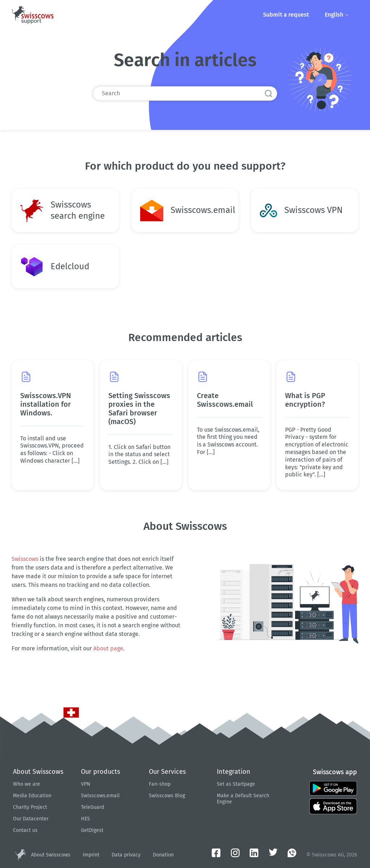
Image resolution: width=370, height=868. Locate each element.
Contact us (25, 830)
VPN (86, 784)
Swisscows (25, 559)
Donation (163, 855)
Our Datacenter (31, 819)
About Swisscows (51, 855)
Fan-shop (160, 784)
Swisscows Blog (167, 796)
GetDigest (92, 830)
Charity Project (30, 807)
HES (85, 819)
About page (108, 648)
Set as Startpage (236, 784)
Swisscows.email (100, 796)
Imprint (91, 855)
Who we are (27, 784)
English (337, 15)
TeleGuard (92, 807)
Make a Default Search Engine (243, 799)
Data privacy (126, 855)
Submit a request (285, 15)
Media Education (32, 796)
